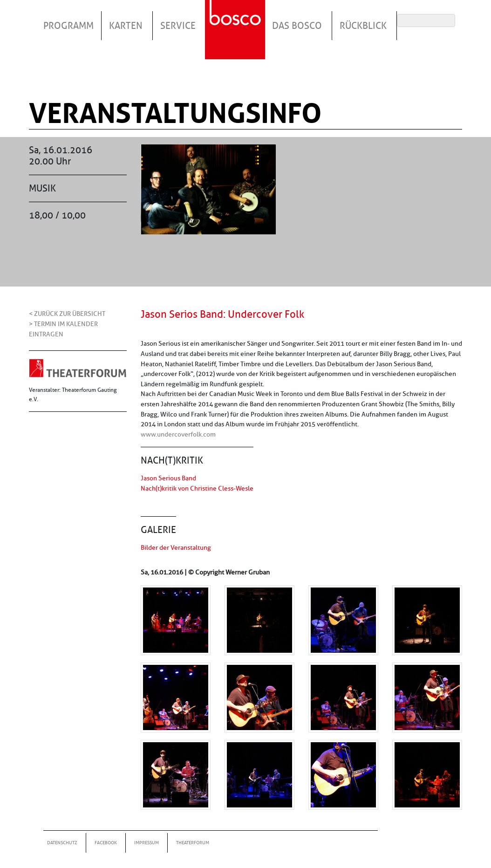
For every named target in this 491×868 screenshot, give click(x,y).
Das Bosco (297, 26)
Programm (68, 26)
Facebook (106, 843)
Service (178, 26)
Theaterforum (193, 843)
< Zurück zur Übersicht (67, 314)
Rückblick (363, 26)
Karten (126, 26)
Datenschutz (62, 843)
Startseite (236, 18)
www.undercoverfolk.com (178, 434)
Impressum (147, 843)
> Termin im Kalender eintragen (63, 329)
